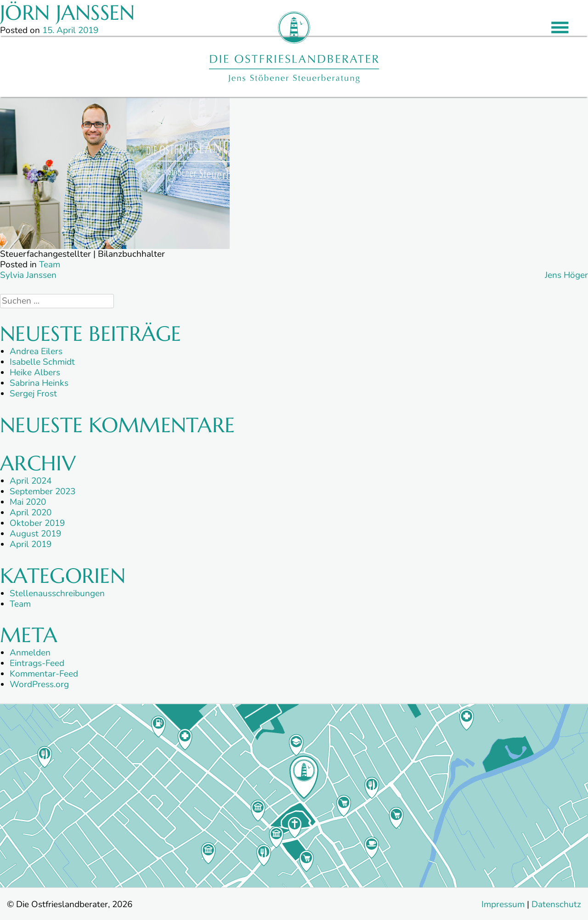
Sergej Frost (33, 394)
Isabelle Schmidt (42, 362)
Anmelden (30, 653)
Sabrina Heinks (39, 383)
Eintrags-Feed (37, 663)
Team (50, 265)
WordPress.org (39, 684)
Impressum (503, 904)
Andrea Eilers (36, 351)
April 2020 (31, 513)
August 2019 (35, 534)
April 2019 (31, 544)
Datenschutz (556, 904)
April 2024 (31, 481)
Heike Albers (35, 373)
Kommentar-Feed (44, 674)
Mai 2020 (28, 502)
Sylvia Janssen (28, 275)
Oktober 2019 (37, 523)
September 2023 (42, 491)
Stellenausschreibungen (57, 593)
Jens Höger (566, 275)
